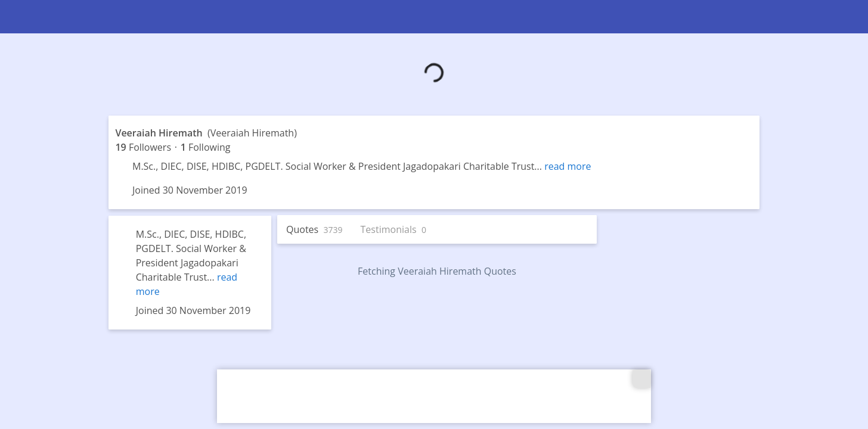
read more (568, 166)
